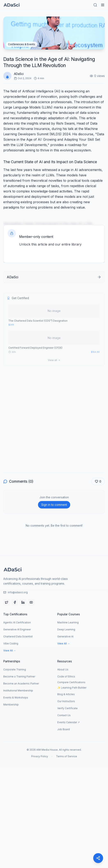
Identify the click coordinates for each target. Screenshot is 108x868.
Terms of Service (67, 756)
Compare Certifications (71, 682)
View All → (10, 650)
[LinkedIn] (23, 602)
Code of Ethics (66, 676)
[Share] (98, 858)
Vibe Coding (11, 643)
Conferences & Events (22, 44)
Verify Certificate (67, 708)
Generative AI (65, 636)
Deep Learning (66, 629)
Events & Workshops (16, 698)
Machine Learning (68, 622)
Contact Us (64, 715)
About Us (63, 669)
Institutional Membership (18, 691)
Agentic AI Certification (17, 622)
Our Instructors (66, 701)
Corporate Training (15, 669)
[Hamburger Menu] (103, 5)
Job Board (64, 729)
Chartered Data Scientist (18, 636)
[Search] (95, 5)
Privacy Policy (40, 756)
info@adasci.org (16, 592)
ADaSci (19, 74)
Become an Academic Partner (21, 683)
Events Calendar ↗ (68, 722)
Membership (11, 705)
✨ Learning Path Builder (72, 688)
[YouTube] (31, 602)
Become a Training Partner (19, 676)
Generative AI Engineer (17, 629)
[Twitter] (7, 602)
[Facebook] (15, 602)
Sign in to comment (54, 505)
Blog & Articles (66, 694)
